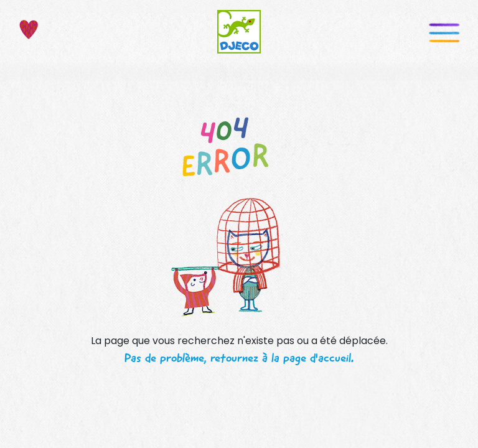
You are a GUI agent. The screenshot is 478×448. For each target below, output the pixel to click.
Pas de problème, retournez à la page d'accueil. (239, 358)
